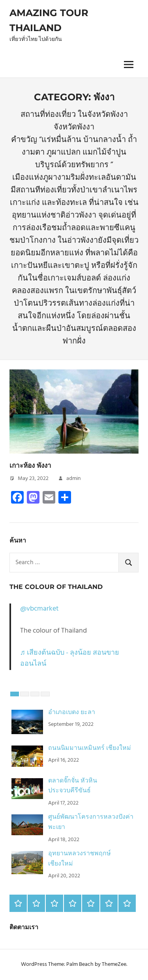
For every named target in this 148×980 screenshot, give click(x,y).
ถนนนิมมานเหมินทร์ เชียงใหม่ (90, 748)
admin (74, 479)
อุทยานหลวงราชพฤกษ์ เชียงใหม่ (80, 859)
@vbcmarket (39, 609)
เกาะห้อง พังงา (30, 465)
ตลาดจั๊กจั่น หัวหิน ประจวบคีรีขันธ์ (73, 786)
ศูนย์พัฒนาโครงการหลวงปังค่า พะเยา (91, 822)
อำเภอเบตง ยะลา (72, 712)
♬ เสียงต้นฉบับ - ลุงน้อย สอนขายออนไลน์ (70, 659)
